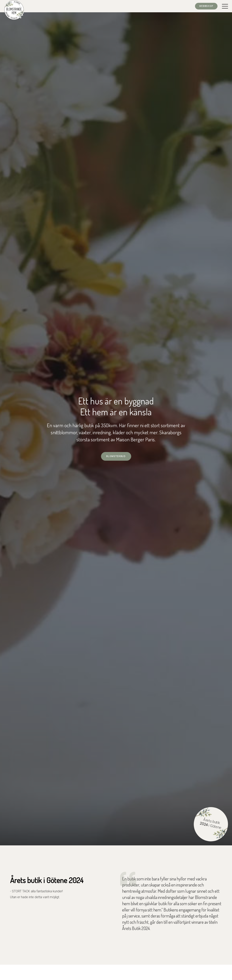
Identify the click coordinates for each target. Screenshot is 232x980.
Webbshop (206, 6)
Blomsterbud (116, 456)
